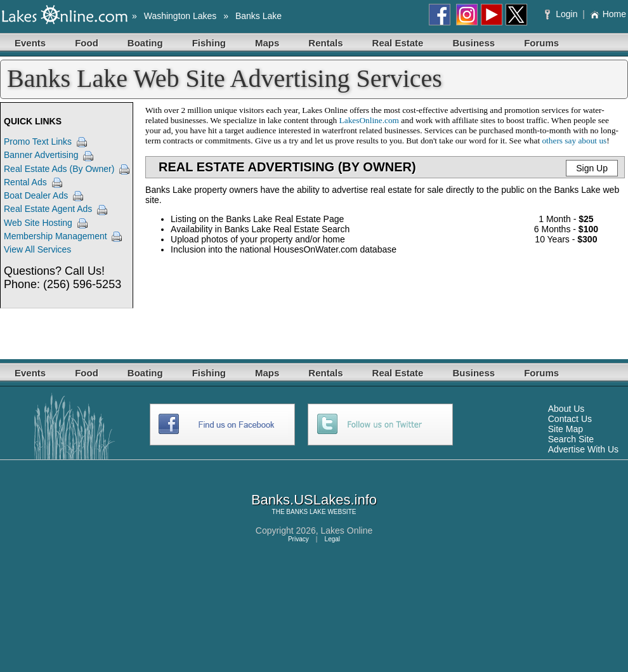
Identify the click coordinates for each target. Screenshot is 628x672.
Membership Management (56, 236)
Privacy (298, 539)
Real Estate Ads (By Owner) (59, 169)
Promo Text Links (38, 142)
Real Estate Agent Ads (48, 209)
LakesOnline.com (369, 120)
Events (30, 43)
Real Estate (398, 43)
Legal (332, 539)
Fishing (209, 43)
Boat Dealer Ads (36, 195)
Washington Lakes (180, 16)
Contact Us (570, 419)
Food (87, 43)
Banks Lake (258, 16)
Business (474, 43)
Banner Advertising (41, 155)
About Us (566, 409)
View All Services (37, 249)
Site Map (566, 429)
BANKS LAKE (306, 512)
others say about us (574, 141)
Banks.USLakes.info (314, 500)
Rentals (325, 43)
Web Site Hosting (38, 223)
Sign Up (592, 168)
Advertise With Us (583, 449)
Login (562, 14)
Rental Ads (25, 182)
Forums (541, 43)
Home (608, 14)
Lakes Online (347, 530)
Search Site (571, 439)
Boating (145, 43)
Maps (267, 43)
